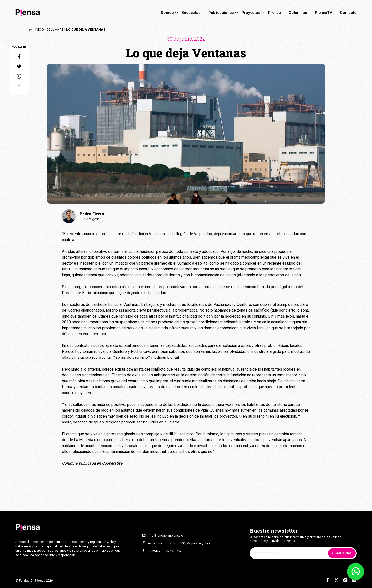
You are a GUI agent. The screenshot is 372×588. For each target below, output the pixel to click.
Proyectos (251, 13)
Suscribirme (342, 553)
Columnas (298, 13)
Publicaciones (221, 13)
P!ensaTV (324, 13)
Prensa (275, 13)
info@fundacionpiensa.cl (166, 535)
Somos (167, 13)
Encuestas (191, 13)
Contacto (348, 13)
